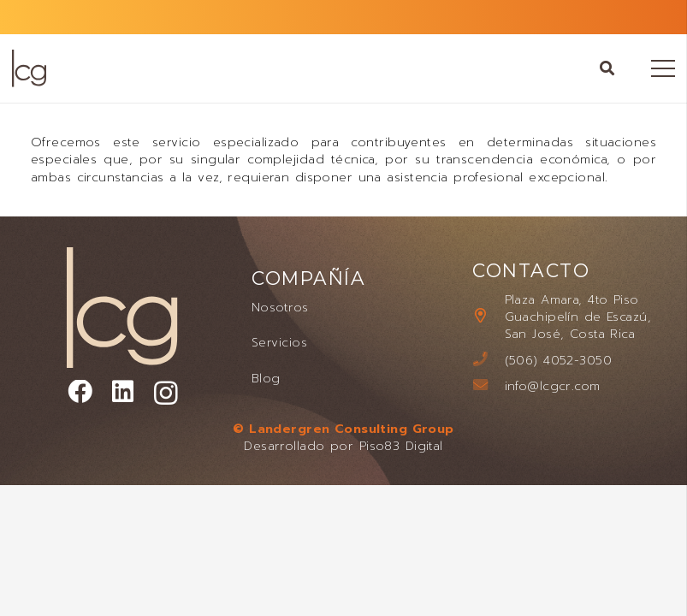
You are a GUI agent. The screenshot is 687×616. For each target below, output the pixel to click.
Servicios (279, 342)
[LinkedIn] (123, 392)
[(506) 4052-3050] (488, 360)
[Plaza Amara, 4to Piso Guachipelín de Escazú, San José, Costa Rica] (488, 317)
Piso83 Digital (401, 446)
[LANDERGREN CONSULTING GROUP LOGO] (29, 68)
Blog (266, 378)
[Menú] (663, 68)
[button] (607, 68)
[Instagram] (166, 394)
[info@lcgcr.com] (488, 386)
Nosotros (280, 307)
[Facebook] (80, 392)
